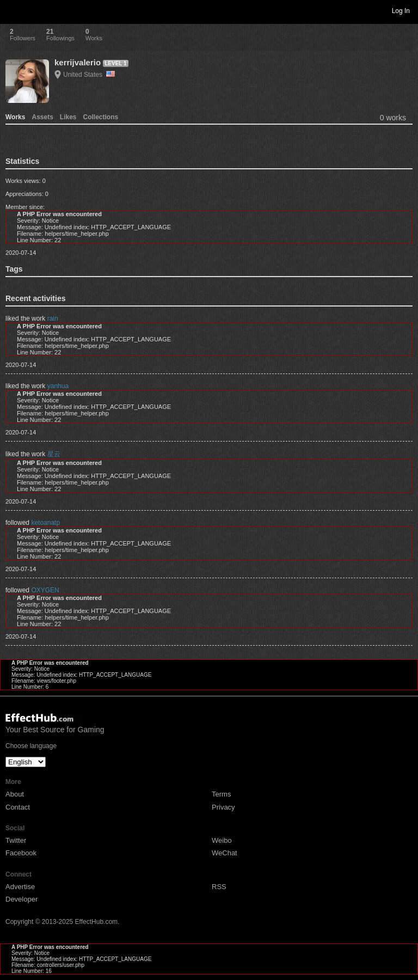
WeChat (225, 853)
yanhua (58, 386)
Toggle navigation (13, 10)
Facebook (21, 853)
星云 (54, 454)
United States (89, 75)
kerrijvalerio (78, 62)
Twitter (16, 840)
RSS (219, 887)
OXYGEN (45, 590)
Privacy (223, 807)
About (15, 794)
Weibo (222, 840)
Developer (21, 899)
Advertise (20, 887)
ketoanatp (45, 523)
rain (53, 318)
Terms (221, 794)
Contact (18, 807)
